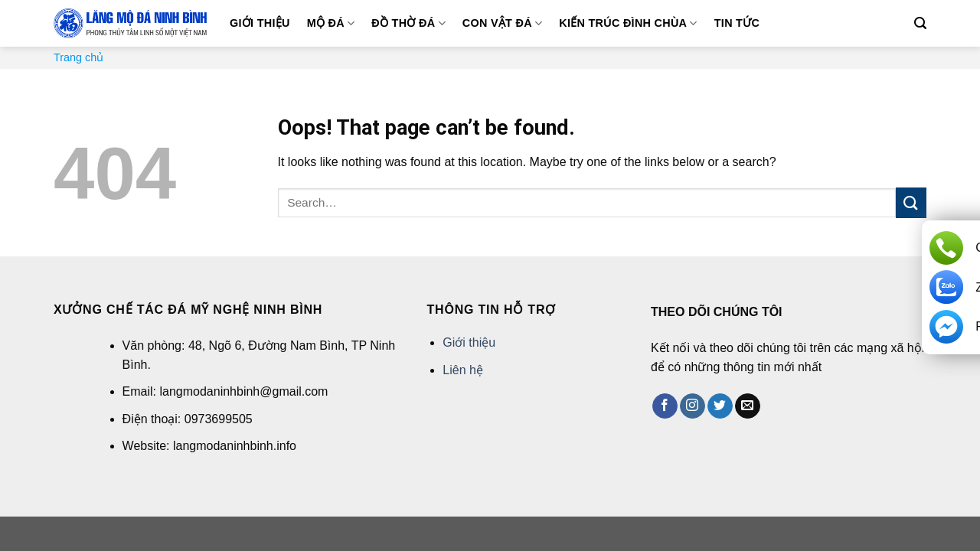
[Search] (920, 23)
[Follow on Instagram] (693, 406)
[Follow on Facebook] (665, 406)
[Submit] (911, 202)
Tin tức (737, 23)
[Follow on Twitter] (720, 406)
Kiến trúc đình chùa (628, 23)
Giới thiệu (260, 23)
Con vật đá (503, 23)
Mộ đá (331, 23)
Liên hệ (463, 370)
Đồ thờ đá (408, 23)
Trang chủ (78, 57)
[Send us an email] (748, 406)
